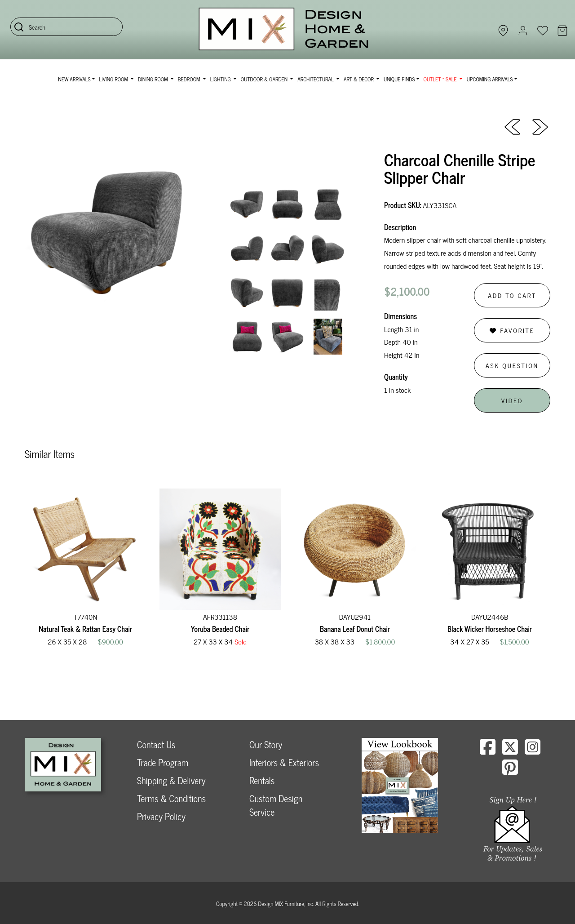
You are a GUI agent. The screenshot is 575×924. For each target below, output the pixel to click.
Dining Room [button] (154, 79)
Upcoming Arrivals (490, 79)
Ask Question (512, 365)
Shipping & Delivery (171, 780)
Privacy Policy (161, 816)
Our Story (266, 744)
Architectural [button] (316, 79)
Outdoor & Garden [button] (265, 79)
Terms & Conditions (171, 798)
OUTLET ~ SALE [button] (441, 79)
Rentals (262, 780)
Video (512, 400)
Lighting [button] (221, 79)
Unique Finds (399, 79)
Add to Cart (512, 295)
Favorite (512, 330)
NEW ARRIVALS (74, 79)
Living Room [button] (114, 79)
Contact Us (156, 744)
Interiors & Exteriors (284, 762)
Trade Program (163, 762)
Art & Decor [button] (359, 79)
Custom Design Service (276, 805)
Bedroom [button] (190, 79)
